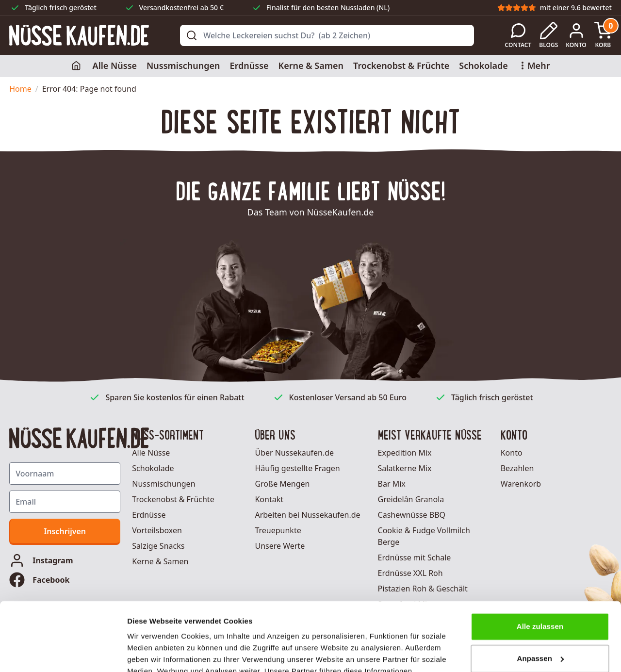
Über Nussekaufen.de (294, 453)
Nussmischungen (183, 66)
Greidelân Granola (411, 499)
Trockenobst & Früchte (401, 66)
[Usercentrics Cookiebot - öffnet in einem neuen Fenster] (63, 653)
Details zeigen (152, 653)
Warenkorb (521, 484)
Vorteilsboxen (157, 530)
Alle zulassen (540, 558)
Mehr (534, 66)
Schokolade (483, 66)
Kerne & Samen (311, 66)
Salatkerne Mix (405, 468)
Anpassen (541, 590)
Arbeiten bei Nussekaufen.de (307, 515)
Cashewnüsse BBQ (412, 515)
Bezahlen (517, 468)
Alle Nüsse (115, 66)
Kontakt (269, 499)
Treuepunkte (278, 530)
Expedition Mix (405, 453)
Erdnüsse (249, 66)
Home (20, 89)
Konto (512, 453)
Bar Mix (392, 484)
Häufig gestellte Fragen (297, 468)
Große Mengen (282, 484)
